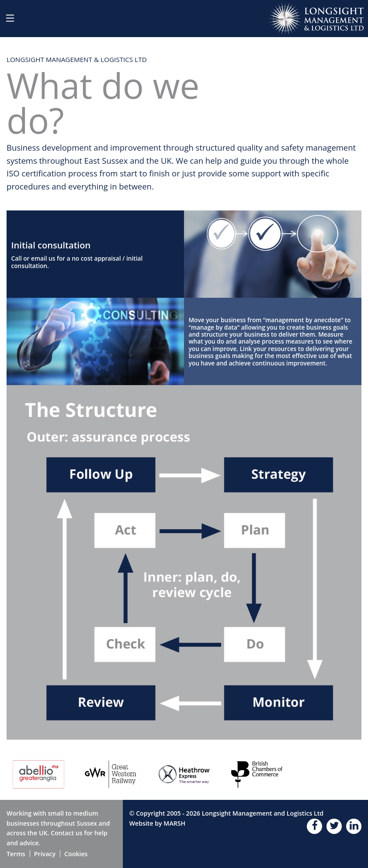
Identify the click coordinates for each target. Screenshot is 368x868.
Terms (16, 854)
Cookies (76, 854)
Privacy (45, 854)
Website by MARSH (158, 823)
